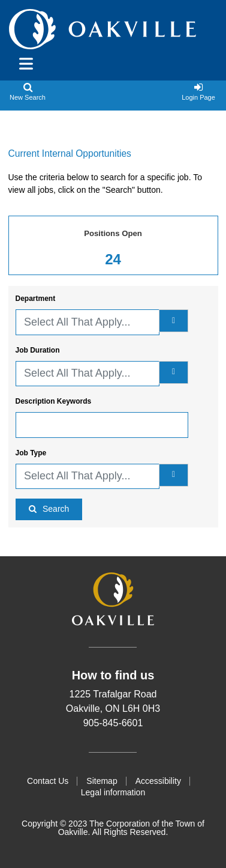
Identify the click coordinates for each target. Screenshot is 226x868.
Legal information (113, 792)
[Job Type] (174, 475)
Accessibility (158, 781)
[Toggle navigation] (22, 64)
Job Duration (38, 350)
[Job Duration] (174, 372)
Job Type (31, 453)
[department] (174, 321)
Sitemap (102, 781)
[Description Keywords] (102, 425)
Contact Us (48, 781)
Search (56, 509)
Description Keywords (54, 401)
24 (113, 259)
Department (36, 299)
